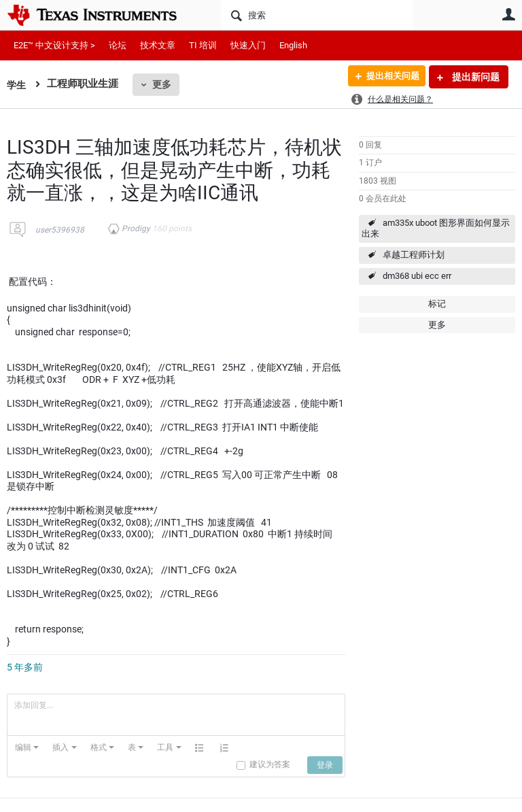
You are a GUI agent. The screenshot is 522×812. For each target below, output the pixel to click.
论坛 (118, 45)
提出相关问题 (388, 77)
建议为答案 (270, 764)
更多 (163, 84)
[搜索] (317, 15)
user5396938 (60, 230)
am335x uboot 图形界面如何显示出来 (436, 229)
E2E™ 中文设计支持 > (54, 45)
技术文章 (158, 45)
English (293, 45)
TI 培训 (203, 45)
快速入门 (248, 45)
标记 (437, 304)
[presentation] (27, 747)
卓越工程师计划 (414, 255)
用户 (508, 14)
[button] (27, 747)
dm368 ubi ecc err (417, 276)
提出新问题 (475, 77)
